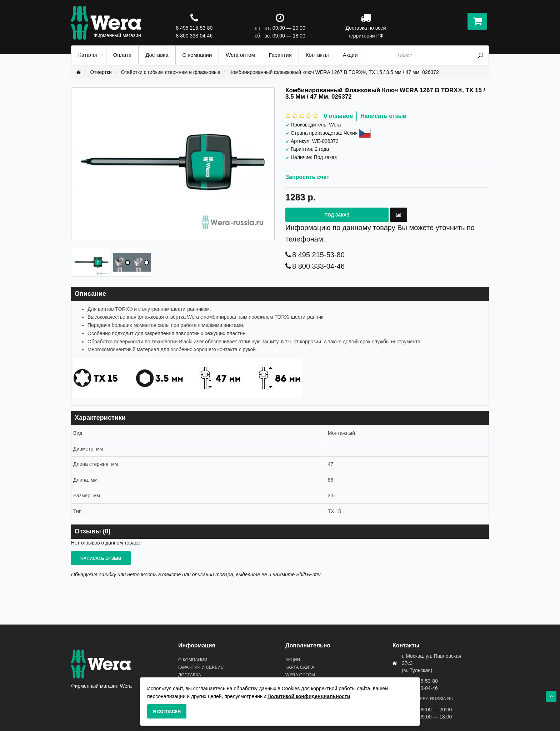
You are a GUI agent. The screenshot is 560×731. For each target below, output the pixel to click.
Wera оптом (300, 675)
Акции (293, 660)
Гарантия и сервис (201, 667)
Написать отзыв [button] (101, 558)
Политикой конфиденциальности (309, 696)
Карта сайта (300, 667)
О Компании (193, 660)
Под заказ (337, 215)
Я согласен (167, 712)
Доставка (190, 675)
